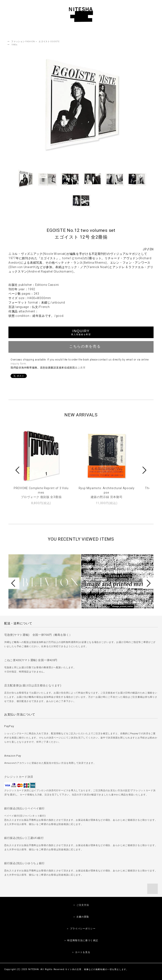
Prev (18, 470)
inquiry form (18, 364)
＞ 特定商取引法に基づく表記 (81, 940)
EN (152, 249)
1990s (14, 45)
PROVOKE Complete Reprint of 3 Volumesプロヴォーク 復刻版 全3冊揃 (41, 493)
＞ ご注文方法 (81, 905)
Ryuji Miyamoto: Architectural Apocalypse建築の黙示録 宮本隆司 (107, 493)
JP (145, 249)
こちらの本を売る (81, 346)
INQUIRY (81, 332)
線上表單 (80, 368)
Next (144, 470)
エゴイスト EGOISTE (49, 41)
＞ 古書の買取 (81, 917)
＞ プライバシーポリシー (81, 929)
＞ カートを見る (81, 952)
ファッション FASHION (23, 41)
